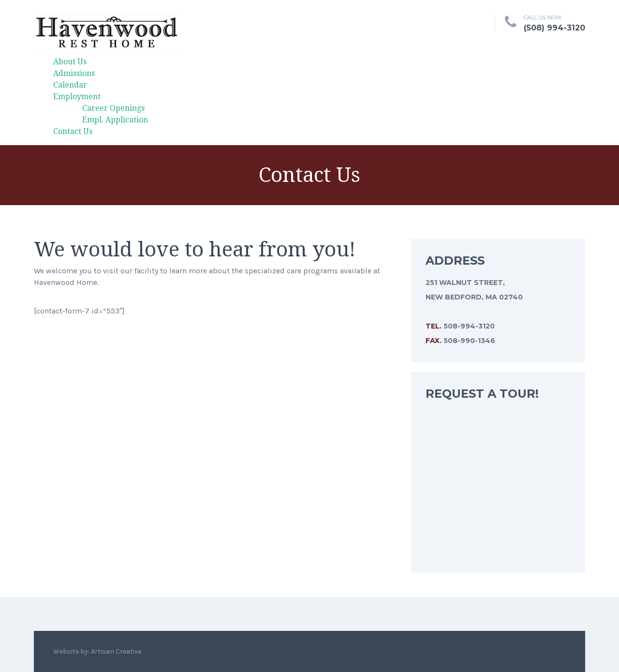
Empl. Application (115, 120)
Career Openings (113, 108)
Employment (77, 97)
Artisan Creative (116, 651)
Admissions (74, 73)
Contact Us (73, 131)
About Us (70, 62)
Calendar (70, 85)
